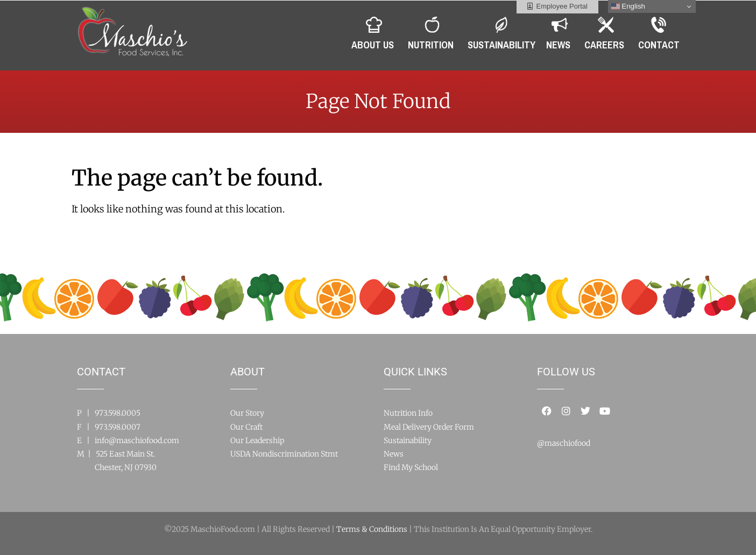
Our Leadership (257, 440)
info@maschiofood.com (137, 440)
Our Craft (246, 427)
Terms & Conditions (372, 529)
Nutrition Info (408, 413)
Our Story (247, 413)
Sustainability (408, 440)
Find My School (411, 467)
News (394, 454)
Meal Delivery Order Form (429, 427)
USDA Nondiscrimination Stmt (284, 454)
